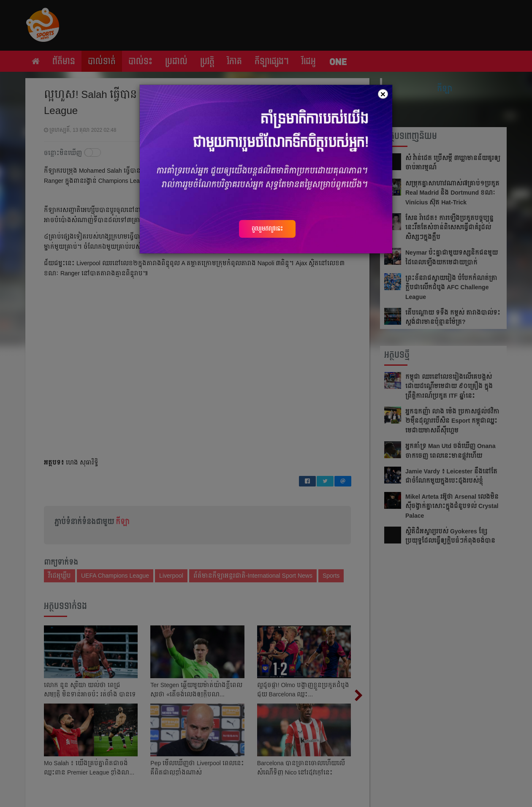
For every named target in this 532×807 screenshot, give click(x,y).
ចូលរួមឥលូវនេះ (267, 228)
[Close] (383, 94)
